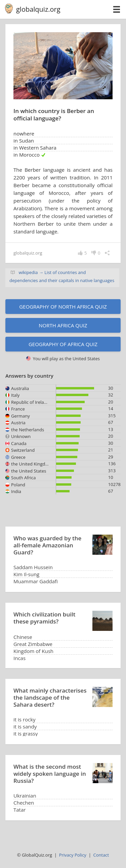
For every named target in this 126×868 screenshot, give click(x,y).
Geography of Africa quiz (63, 344)
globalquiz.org (38, 9)
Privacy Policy (73, 855)
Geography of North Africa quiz (63, 307)
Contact (101, 855)
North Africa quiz (63, 325)
